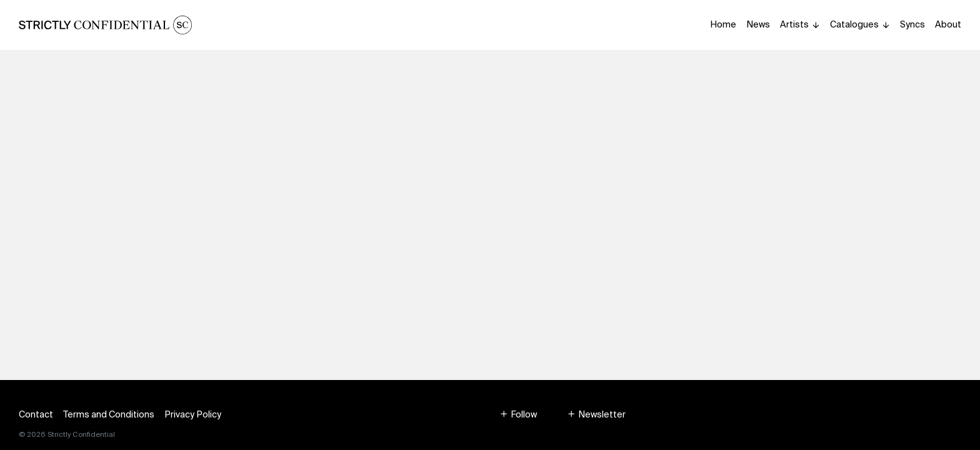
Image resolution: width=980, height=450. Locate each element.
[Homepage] (105, 25)
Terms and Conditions (109, 414)
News (758, 24)
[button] (518, 414)
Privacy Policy (193, 414)
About (948, 24)
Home (723, 24)
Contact (36, 414)
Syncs (912, 24)
